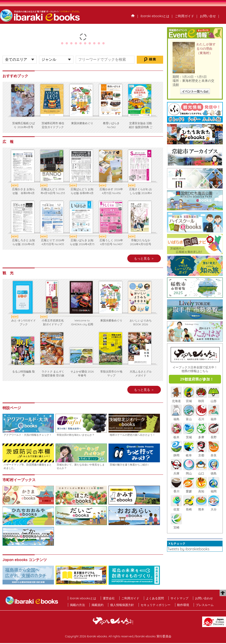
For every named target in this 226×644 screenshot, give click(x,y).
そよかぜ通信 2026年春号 (82, 373)
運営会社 (109, 598)
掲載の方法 (77, 605)
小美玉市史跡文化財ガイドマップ (53, 322)
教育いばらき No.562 (111, 125)
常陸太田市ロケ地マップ (111, 373)
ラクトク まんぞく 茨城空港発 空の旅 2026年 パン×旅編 (53, 375)
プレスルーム (205, 605)
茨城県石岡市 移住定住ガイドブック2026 (53, 127)
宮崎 (176, 525)
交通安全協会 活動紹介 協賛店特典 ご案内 (141, 127)
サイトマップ (179, 598)
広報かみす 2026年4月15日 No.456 (111, 191)
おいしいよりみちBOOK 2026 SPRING (141, 324)
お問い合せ (208, 16)
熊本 (201, 507)
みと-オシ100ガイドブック (24, 322)
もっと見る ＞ (144, 258)
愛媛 (189, 489)
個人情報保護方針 (122, 605)
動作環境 (183, 605)
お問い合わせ (204, 598)
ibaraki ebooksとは (155, 16)
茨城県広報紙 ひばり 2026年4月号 (24, 125)
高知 (201, 489)
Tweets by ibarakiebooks (188, 549)
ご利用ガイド (184, 16)
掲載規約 (98, 605)
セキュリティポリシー (156, 605)
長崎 (189, 507)
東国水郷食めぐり (82, 123)
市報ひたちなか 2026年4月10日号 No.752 (141, 244)
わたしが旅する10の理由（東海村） (206, 48)
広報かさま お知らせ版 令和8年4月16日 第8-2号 (24, 193)
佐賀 (176, 507)
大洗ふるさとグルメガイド (141, 373)
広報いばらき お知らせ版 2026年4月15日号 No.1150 (82, 244)
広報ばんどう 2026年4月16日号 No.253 (53, 191)
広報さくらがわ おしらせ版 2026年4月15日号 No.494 (141, 193)
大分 (214, 507)
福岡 (214, 489)
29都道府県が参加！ (197, 379)
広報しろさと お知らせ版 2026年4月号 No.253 (24, 244)
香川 (176, 489)
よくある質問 (155, 598)
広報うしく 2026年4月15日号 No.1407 (111, 242)
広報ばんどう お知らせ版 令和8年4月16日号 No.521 (82, 193)
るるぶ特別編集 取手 (24, 373)
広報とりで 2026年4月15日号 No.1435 (53, 242)
